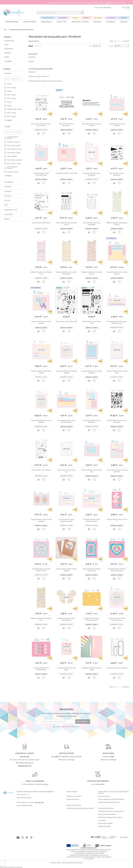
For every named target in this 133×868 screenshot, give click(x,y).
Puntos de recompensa (106, 808)
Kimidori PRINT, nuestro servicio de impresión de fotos (113, 792)
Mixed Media (46, 22)
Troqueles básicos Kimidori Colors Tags (92, 570)
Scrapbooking (12, 22)
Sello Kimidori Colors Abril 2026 (66, 321)
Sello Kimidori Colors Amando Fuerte (66, 224)
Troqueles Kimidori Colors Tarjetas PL (92, 421)
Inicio (5, 30)
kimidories (32, 57)
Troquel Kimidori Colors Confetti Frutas (41, 669)
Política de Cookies (104, 826)
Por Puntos (98, 18)
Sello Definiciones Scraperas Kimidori (92, 125)
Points (7, 45)
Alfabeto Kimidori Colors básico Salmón (92, 273)
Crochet (124, 22)
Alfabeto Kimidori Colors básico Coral (41, 273)
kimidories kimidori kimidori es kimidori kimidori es (46, 81)
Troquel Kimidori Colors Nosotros (117, 125)
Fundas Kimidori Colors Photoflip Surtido (92, 619)
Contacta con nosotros (74, 796)
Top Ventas (111, 18)
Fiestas (7, 57)
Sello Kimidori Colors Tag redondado (92, 224)
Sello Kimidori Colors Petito (41, 223)
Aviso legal (102, 820)
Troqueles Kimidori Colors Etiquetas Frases (92, 520)
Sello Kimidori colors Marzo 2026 (92, 322)
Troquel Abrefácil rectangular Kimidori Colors (117, 322)
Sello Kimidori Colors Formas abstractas (117, 421)
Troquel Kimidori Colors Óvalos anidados (41, 520)
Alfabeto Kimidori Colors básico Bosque (117, 224)
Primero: (111, 46)
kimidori (31, 62)
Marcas (86, 18)
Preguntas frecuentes (74, 805)
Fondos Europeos (104, 796)
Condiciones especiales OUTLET (109, 802)
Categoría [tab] (7, 37)
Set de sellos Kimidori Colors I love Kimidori (41, 125)
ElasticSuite (19, 867)
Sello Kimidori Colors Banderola (117, 174)
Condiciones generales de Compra (110, 817)
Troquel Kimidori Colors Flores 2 (117, 520)
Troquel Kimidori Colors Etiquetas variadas (66, 520)
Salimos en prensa (73, 799)
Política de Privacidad (105, 823)
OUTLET (75, 18)
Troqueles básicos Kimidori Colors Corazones (117, 570)
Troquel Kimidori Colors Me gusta (66, 669)
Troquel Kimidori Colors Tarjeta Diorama (117, 273)
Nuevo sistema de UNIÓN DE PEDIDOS (111, 799)
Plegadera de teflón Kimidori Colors (92, 669)
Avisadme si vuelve (41, 130)
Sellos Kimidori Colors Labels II (117, 668)
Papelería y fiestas (80, 22)
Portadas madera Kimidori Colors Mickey (66, 619)
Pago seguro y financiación (107, 814)
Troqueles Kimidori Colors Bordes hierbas (66, 421)
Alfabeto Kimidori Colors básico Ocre (41, 619)
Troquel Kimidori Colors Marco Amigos (41, 372)
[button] (44, 134)
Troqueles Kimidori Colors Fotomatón (92, 174)
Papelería (8, 53)
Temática (124, 18)
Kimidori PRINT (30, 22)
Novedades (63, 18)
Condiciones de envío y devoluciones (111, 811)
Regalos (97, 22)
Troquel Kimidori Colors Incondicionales (41, 174)
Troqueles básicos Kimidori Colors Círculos (41, 570)
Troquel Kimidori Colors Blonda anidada (66, 372)
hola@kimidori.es (27, 805)
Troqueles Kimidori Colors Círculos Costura (117, 619)
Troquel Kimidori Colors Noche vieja (92, 471)
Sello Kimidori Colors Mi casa (41, 470)
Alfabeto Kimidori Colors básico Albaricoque (66, 273)
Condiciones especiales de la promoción (80, 808)
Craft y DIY (62, 22)
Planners (110, 22)
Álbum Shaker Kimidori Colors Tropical (66, 570)
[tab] (13, 73)
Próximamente (48, 18)
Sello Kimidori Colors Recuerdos (66, 125)
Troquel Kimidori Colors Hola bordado (41, 322)
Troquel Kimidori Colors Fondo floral (117, 372)
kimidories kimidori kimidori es (39, 76)
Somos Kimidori (72, 792)
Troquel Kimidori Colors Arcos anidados (41, 421)
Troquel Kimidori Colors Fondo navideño (92, 372)
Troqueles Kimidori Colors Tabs (66, 173)
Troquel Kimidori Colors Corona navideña (117, 471)
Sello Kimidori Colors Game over (66, 471)
